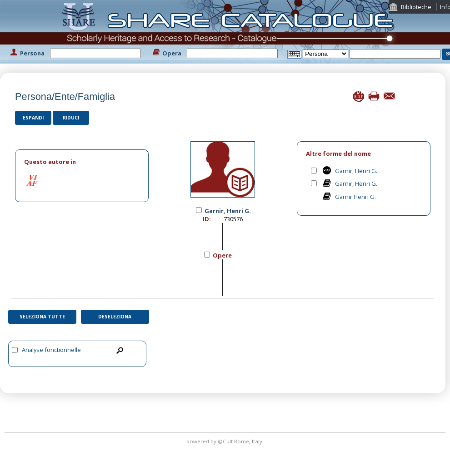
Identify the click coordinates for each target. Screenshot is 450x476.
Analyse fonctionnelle (51, 350)
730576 (233, 219)
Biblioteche (416, 7)
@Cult (226, 441)
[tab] (82, 162)
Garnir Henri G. (355, 197)
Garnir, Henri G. (356, 171)
